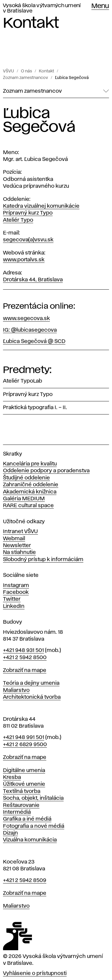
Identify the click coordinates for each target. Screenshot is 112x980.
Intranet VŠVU (20, 532)
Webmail (14, 539)
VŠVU (9, 71)
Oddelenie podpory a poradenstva (46, 471)
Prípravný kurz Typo (28, 213)
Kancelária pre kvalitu (30, 464)
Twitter (12, 599)
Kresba (12, 777)
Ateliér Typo (18, 220)
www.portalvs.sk (24, 260)
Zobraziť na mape (25, 670)
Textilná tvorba (22, 791)
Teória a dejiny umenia (31, 683)
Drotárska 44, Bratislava (33, 280)
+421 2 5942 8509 (25, 880)
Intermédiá (17, 812)
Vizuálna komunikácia (30, 840)
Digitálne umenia (24, 771)
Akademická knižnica (30, 492)
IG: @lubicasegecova (30, 330)
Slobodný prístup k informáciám (43, 560)
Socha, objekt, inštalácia (33, 798)
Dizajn (10, 833)
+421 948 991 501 (24, 737)
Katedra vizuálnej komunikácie (41, 206)
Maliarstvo (16, 690)
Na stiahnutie (19, 552)
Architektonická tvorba (32, 697)
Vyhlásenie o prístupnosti (35, 973)
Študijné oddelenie (26, 478)
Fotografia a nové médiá (34, 826)
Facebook (16, 592)
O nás (26, 71)
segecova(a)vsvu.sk (28, 240)
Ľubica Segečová (72, 78)
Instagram (16, 585)
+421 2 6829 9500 (25, 745)
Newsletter (17, 546)
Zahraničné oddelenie (31, 485)
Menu (100, 6)
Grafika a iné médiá (27, 819)
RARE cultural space (28, 506)
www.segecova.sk (26, 319)
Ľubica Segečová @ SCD (34, 341)
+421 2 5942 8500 (25, 658)
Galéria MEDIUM (24, 499)
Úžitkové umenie (24, 784)
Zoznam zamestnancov (26, 78)
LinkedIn (14, 606)
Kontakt (46, 71)
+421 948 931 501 (23, 650)
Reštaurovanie (21, 805)
